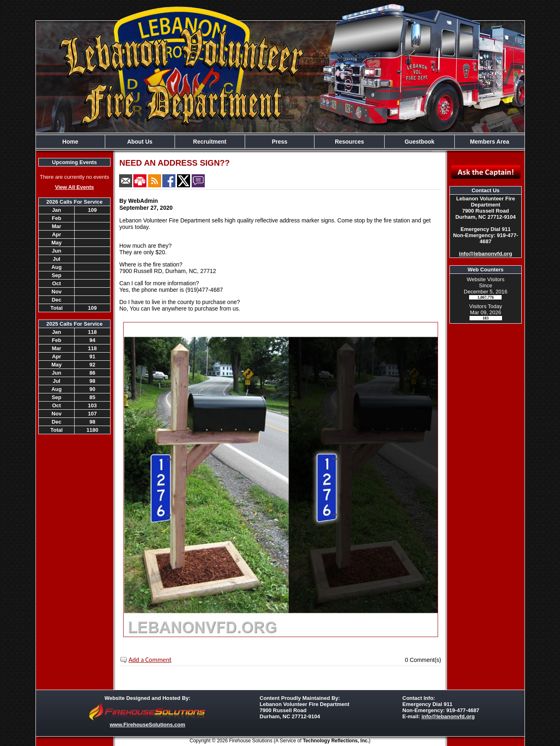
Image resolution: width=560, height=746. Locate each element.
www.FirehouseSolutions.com (147, 725)
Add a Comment (150, 660)
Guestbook (419, 142)
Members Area (489, 142)
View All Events (74, 187)
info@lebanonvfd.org (485, 254)
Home (70, 142)
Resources (350, 142)
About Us (140, 142)
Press (279, 142)
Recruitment (210, 142)
